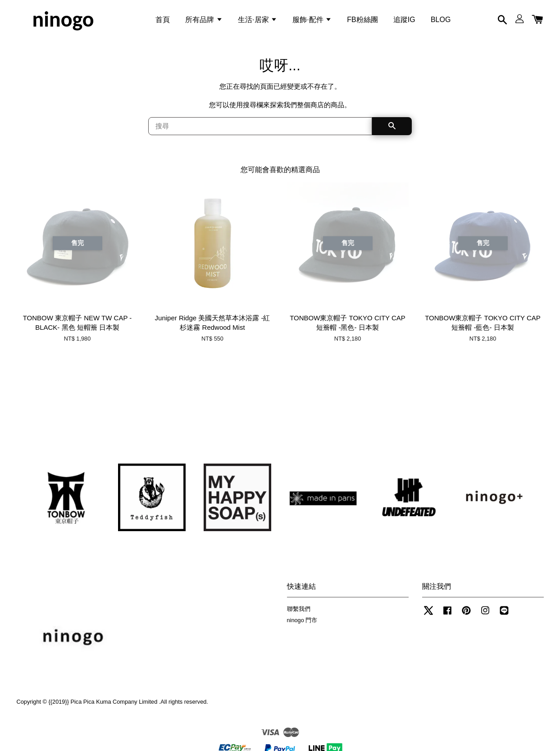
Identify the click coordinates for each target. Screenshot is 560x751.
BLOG (441, 20)
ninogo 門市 (302, 621)
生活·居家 (257, 20)
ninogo (63, 20)
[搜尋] (260, 127)
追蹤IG (404, 20)
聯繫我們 (299, 610)
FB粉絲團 (362, 20)
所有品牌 (204, 20)
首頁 (163, 20)
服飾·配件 (312, 20)
